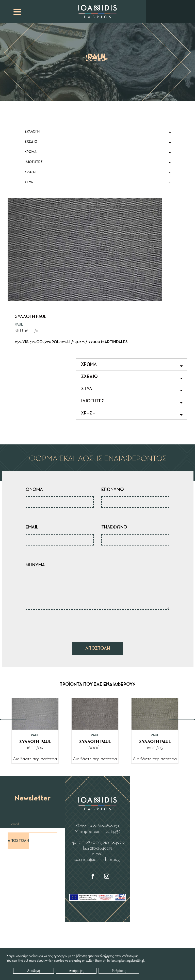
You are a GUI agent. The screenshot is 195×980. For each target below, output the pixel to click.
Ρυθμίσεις (119, 971)
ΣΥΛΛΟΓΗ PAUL (35, 742)
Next (182, 719)
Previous (13, 719)
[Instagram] (107, 876)
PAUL (19, 325)
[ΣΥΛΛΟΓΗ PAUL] (35, 702)
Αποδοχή (33, 971)
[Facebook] (93, 876)
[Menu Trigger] (17, 11)
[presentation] (64, 624)
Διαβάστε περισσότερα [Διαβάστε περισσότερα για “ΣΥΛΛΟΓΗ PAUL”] (35, 759)
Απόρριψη (76, 971)
